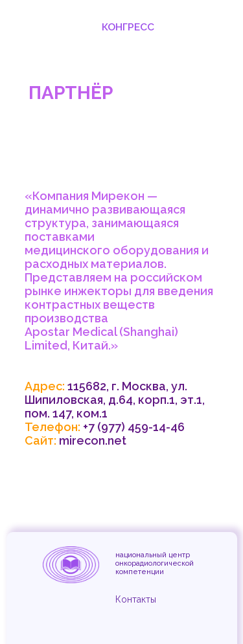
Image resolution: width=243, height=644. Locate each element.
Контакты (136, 599)
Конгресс (128, 27)
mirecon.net (93, 440)
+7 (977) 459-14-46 (134, 427)
